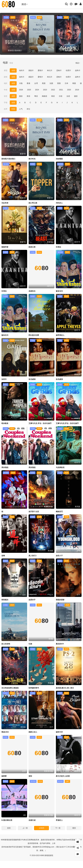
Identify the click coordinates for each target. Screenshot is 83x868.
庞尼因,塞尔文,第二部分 (65, 688)
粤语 (36, 96)
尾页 (74, 828)
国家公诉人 (33, 732)
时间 (13, 109)
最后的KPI (60, 644)
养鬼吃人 (59, 820)
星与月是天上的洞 (63, 776)
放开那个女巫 (34, 512)
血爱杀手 (32, 600)
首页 (9, 828)
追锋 (3, 556)
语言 (6, 96)
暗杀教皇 (5, 423)
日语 (61, 96)
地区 (6, 83)
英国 (59, 83)
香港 (28, 83)
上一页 (25, 828)
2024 (37, 90)
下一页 (58, 828)
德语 (76, 96)
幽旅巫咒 (59, 512)
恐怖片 (59, 70)
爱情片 (40, 70)
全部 (13, 70)
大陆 (21, 83)
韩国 (74, 83)
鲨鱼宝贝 (59, 291)
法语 (68, 96)
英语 (28, 96)
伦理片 (68, 70)
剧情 (6, 77)
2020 (69, 90)
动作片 (22, 70)
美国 (44, 83)
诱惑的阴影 (60, 600)
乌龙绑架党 (60, 467)
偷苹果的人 (60, 335)
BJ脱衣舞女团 (7, 820)
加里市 (4, 379)
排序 (6, 109)
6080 (3, 840)
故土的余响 (6, 644)
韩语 (53, 96)
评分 (28, 109)
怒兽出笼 (32, 247)
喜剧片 (31, 70)
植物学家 (5, 247)
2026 (21, 90)
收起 (78, 63)
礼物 (30, 644)
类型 (6, 70)
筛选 (11, 63)
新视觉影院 (9, 840)
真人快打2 (33, 556)
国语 (21, 96)
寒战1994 (5, 732)
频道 (25, 4)
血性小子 (59, 556)
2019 (77, 90)
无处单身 (5, 203)
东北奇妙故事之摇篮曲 (10, 688)
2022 (53, 90)
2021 (61, 90)
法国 (51, 83)
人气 (21, 109)
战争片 (78, 70)
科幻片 (50, 70)
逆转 (30, 776)
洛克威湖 (32, 379)
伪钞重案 (59, 159)
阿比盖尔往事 (34, 335)
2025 (29, 90)
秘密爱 (4, 776)
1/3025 (42, 828)
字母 (6, 103)
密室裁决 (5, 600)
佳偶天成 (32, 820)
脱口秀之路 (33, 203)
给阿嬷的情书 (34, 688)
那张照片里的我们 (8, 159)
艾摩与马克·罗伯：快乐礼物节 (40, 423)
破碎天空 (59, 732)
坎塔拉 (58, 247)
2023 (45, 90)
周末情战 (5, 467)
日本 (66, 83)
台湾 (36, 83)
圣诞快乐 (32, 291)
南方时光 (32, 159)
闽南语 (45, 96)
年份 (6, 90)
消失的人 (59, 203)
